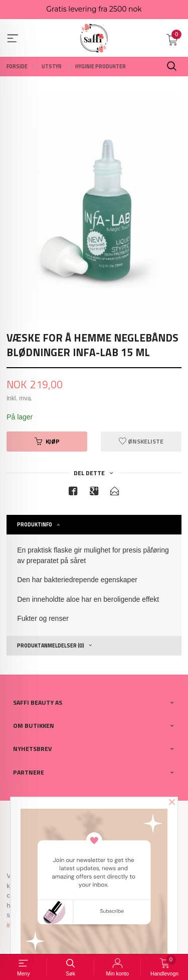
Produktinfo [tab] (35, 524)
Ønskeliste (141, 441)
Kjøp (47, 441)
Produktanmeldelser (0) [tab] (51, 645)
